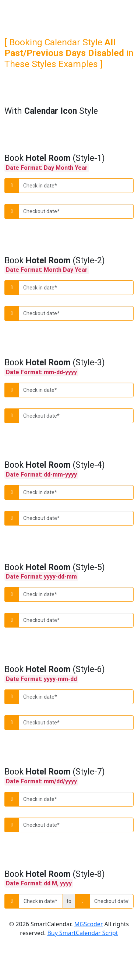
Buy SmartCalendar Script (82, 933)
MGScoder (89, 924)
